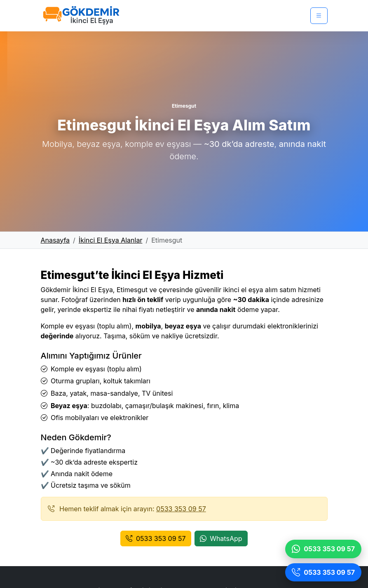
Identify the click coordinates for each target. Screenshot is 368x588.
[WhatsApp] (323, 549)
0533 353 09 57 (181, 509)
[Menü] (319, 16)
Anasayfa (55, 240)
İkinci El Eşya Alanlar (111, 240)
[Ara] (323, 573)
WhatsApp (221, 538)
